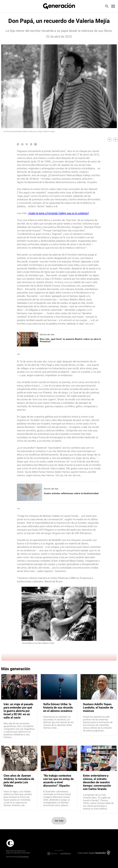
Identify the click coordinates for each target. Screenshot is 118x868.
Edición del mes (47, 335)
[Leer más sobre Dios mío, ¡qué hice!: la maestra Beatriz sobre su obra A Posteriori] (28, 339)
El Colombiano (23, 857)
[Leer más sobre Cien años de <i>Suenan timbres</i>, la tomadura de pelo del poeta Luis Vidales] (19, 798)
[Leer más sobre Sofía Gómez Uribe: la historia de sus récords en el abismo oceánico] (59, 722)
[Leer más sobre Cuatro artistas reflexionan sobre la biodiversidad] (30, 492)
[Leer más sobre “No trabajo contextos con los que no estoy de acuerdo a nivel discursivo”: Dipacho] (59, 798)
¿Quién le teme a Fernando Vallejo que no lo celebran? (58, 213)
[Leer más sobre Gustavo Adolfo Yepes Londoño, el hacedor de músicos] (99, 724)
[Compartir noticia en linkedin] (35, 144)
